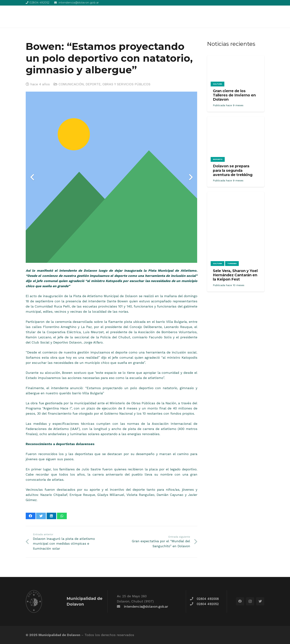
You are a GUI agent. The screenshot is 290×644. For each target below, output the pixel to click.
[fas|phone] (193, 599)
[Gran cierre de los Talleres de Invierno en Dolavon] (236, 58)
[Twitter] (260, 601)
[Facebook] (240, 601)
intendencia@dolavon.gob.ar (146, 607)
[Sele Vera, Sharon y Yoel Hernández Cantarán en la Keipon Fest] (236, 194)
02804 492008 (208, 599)
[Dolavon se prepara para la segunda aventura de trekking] (236, 119)
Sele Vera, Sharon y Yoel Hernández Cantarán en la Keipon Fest (235, 275)
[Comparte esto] (31, 516)
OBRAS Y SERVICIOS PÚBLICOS (126, 84)
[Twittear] (41, 516)
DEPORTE (93, 84)
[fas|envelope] (120, 607)
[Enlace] (46, 17)
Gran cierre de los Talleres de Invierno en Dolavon (234, 95)
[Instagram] (250, 601)
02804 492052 (208, 604)
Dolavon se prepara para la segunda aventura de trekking (233, 170)
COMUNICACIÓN (71, 84)
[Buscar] (262, 17)
